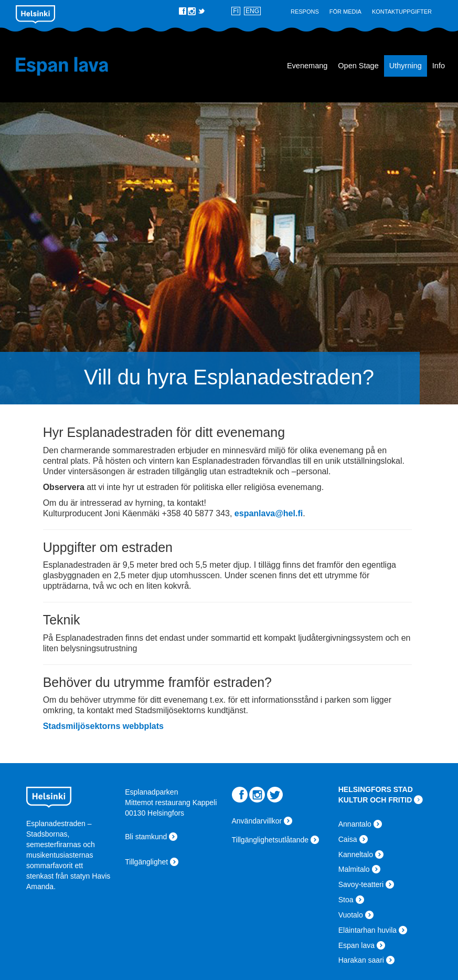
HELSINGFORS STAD (376, 789)
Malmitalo (354, 869)
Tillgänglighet (146, 862)
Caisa (348, 839)
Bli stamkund (146, 837)
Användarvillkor (257, 821)
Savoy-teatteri (361, 884)
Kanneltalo (356, 854)
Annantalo (355, 824)
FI (236, 11)
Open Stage (358, 66)
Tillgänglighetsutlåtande (270, 840)
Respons (305, 12)
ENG (252, 11)
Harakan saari (361, 960)
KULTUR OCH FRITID (375, 800)
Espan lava (70, 66)
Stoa (346, 900)
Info (439, 66)
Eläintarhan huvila (368, 930)
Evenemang (307, 66)
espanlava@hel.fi (269, 513)
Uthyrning (406, 66)
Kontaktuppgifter (402, 12)
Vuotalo (351, 915)
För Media (345, 12)
